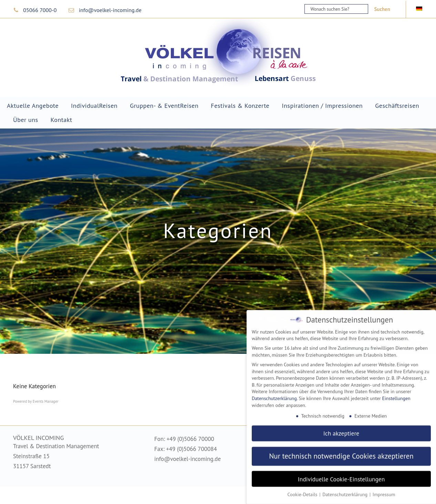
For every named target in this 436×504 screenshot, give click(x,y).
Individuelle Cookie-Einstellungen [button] (341, 475)
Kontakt (61, 120)
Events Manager (46, 401)
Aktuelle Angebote (33, 106)
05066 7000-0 (40, 10)
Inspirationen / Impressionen (322, 106)
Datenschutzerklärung (274, 394)
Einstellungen (396, 394)
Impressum (384, 491)
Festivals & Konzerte (240, 106)
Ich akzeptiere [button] (341, 429)
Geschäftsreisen (397, 106)
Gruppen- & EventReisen (164, 106)
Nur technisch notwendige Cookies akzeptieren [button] (341, 452)
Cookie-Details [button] (303, 491)
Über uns (26, 120)
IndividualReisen (94, 106)
